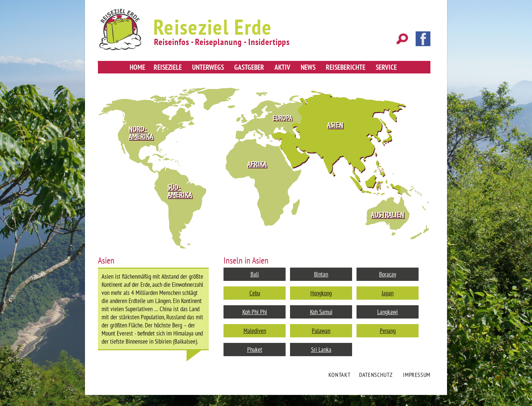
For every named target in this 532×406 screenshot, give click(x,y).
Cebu (255, 293)
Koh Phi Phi (255, 312)
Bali (255, 274)
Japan (388, 293)
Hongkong (321, 293)
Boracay (388, 274)
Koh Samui (321, 312)
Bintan (321, 274)
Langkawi (388, 312)
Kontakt (339, 375)
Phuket (255, 350)
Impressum (417, 375)
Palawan (321, 331)
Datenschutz (376, 375)
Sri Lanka (321, 350)
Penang (388, 331)
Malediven (255, 331)
